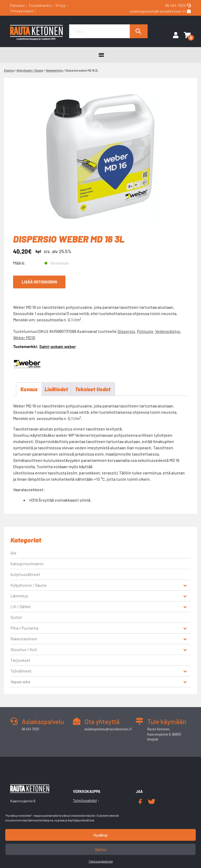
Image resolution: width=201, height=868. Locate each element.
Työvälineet (21, 671)
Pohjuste (145, 331)
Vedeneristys (54, 70)
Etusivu (9, 70)
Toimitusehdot (85, 800)
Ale (13, 553)
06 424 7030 (176, 5)
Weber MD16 (24, 337)
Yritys (60, 5)
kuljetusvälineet (25, 574)
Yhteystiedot (22, 11)
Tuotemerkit (40, 5)
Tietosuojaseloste (101, 861)
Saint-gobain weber (58, 346)
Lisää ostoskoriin (39, 282)
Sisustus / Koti (24, 649)
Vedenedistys (168, 331)
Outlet (16, 617)
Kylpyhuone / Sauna (30, 70)
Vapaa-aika (20, 682)
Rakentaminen (24, 639)
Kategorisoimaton (27, 564)
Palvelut (18, 5)
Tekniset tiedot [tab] (93, 389)
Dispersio (126, 331)
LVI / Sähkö (21, 606)
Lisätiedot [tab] (56, 389)
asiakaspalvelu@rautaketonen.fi (158, 11)
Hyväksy (100, 835)
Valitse (101, 849)
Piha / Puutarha (24, 628)
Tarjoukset (20, 660)
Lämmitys (19, 596)
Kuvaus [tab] (29, 389)
